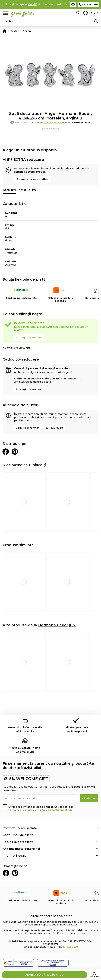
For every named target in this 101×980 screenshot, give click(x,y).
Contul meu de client (18, 835)
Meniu (5, 13)
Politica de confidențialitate (55, 810)
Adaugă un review (29, 337)
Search (96, 21)
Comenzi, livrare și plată (20, 828)
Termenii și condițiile (21, 810)
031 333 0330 (90, 4)
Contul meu (78, 13)
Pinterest (15, 873)
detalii (35, 4)
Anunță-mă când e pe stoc (45, 975)
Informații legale (15, 856)
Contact (73, 4)
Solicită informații (29, 428)
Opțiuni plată (28, 190)
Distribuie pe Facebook (6, 452)
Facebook (6, 873)
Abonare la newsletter (32, 179)
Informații (9, 190)
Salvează (95, 976)
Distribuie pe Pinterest (15, 452)
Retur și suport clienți (18, 842)
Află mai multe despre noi (21, 849)
